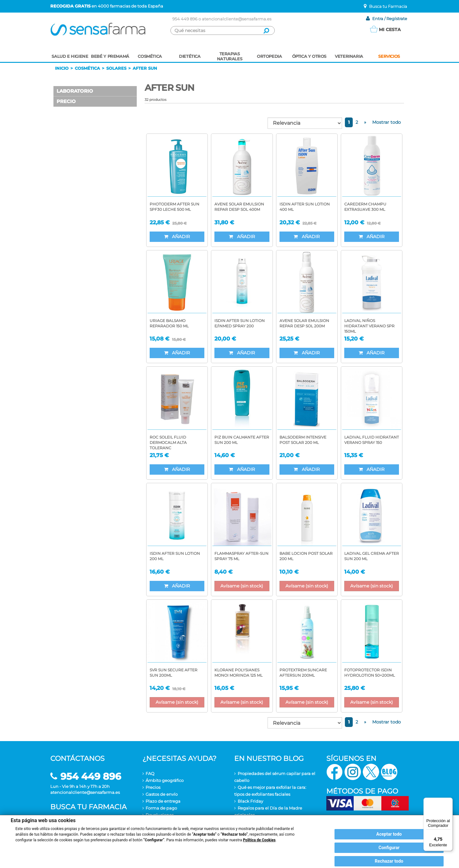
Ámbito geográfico (165, 780)
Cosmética (87, 68)
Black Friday (250, 801)
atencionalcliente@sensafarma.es (237, 19)
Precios (153, 787)
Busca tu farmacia (88, 807)
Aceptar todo (389, 834)
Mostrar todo (387, 122)
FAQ (150, 773)
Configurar (389, 848)
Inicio (62, 68)
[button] (95, 91)
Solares (116, 68)
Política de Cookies (259, 840)
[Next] (365, 122)
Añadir (177, 237)
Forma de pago (161, 808)
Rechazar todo (389, 861)
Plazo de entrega (163, 801)
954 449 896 (185, 19)
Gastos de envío (162, 794)
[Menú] (449, 801)
